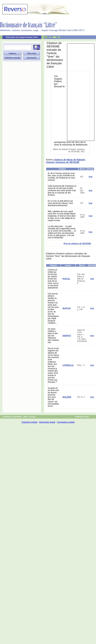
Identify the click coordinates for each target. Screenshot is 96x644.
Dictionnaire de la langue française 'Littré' (22, 37)
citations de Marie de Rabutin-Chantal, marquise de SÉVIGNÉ (66, 161)
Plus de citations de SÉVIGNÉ (77, 244)
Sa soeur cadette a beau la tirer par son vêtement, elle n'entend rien (53, 336)
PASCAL (66, 279)
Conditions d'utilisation (12, 417)
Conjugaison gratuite (66, 422)
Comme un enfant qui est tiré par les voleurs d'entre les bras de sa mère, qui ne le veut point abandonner (53, 279)
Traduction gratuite (29, 422)
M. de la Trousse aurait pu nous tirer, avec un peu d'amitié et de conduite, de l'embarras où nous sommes (61, 177)
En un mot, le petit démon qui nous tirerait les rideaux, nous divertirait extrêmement (60, 203)
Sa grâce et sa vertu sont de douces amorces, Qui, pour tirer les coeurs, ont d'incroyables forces (53, 397)
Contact (32, 417)
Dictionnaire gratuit (47, 422)
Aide (25, 417)
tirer (91, 177)
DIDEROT (67, 336)
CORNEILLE (68, 365)
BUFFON (67, 308)
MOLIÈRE (67, 397)
